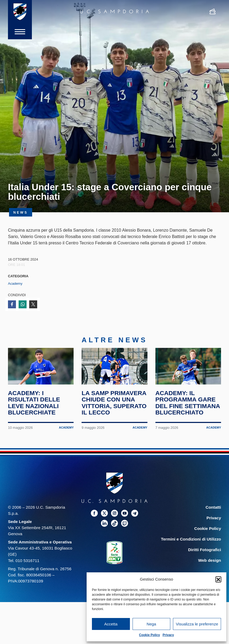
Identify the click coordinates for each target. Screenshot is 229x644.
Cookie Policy (149, 635)
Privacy (168, 635)
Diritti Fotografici (205, 551)
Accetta (111, 624)
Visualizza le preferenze (197, 624)
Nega (151, 624)
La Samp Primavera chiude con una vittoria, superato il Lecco (114, 404)
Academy (15, 284)
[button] (218, 579)
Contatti (213, 508)
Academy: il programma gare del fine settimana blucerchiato (188, 404)
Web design (210, 561)
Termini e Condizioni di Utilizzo (191, 540)
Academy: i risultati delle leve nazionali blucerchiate (34, 404)
